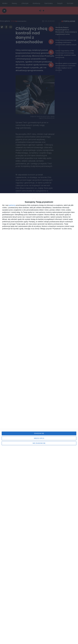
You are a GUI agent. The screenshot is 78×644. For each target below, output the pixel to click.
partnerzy (12, 205)
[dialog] (39, 419)
